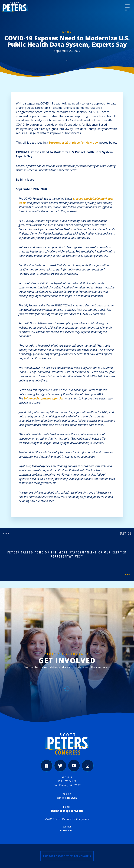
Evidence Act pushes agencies (44, 398)
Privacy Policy (67, 831)
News (67, 32)
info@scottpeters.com (67, 811)
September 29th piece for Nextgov (73, 143)
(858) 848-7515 (67, 798)
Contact (67, 827)
